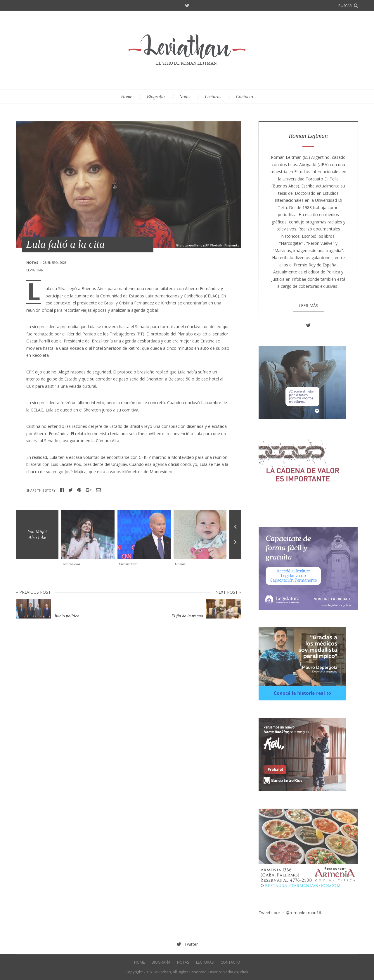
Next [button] (235, 547)
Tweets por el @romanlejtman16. (290, 913)
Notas (185, 97)
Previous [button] (235, 522)
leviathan (35, 270)
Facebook (62, 490)
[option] (89, 541)
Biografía (156, 97)
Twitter (187, 6)
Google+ (89, 490)
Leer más (308, 305)
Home (127, 97)
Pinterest (79, 490)
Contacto (244, 97)
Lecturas (213, 97)
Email (98, 490)
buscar (345, 6)
